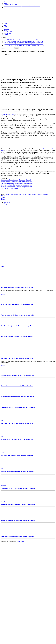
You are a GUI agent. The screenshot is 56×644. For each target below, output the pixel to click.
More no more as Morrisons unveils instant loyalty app (17, 182)
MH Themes (21, 541)
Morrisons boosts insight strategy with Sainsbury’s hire (17, 183)
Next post (6, 204)
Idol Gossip (6, 29)
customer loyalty (9, 194)
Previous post (7, 202)
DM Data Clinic (8, 33)
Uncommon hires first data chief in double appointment (17, 397)
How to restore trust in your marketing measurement (17, 287)
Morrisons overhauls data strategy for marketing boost (16, 185)
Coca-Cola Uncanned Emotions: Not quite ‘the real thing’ (18, 504)
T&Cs (5, 3)
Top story (3, 452)
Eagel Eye (27, 194)
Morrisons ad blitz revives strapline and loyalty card (16, 180)
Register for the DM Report (10, 5)
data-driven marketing (19, 194)
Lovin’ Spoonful (8, 32)
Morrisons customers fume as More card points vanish (16, 187)
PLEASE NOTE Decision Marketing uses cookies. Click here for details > (22, 6)
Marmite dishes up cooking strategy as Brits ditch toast (17, 536)
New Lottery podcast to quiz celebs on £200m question (17, 358)
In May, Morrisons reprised (9, 114)
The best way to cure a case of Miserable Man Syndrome (18, 407)
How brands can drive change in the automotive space (17, 337)
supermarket (45, 194)
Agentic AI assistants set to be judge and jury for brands (18, 520)
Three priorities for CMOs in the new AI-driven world (17, 315)
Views (5, 26)
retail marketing (38, 194)
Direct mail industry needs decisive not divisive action (17, 304)
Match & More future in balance (10, 188)
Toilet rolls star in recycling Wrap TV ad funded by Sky (17, 375)
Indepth (6, 30)
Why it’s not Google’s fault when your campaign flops (17, 326)
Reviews (6, 28)
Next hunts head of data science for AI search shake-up (17, 386)
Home (5, 2)
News (5, 25)
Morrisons (32, 194)
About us (6, 35)
